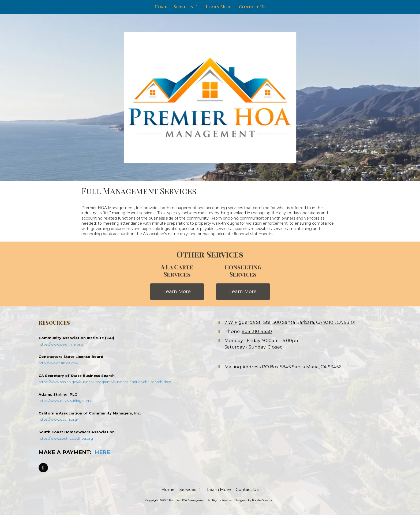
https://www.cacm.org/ (58, 419)
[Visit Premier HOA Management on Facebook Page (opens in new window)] (43, 468)
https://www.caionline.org (61, 344)
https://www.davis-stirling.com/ (65, 401)
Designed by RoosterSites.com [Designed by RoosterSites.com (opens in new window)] (255, 500)
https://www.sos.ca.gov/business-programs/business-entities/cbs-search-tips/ (105, 382)
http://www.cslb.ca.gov (58, 363)
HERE (102, 452)
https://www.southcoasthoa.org (66, 438)
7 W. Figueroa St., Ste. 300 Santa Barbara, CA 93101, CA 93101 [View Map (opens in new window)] (290, 322)
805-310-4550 (257, 331)
